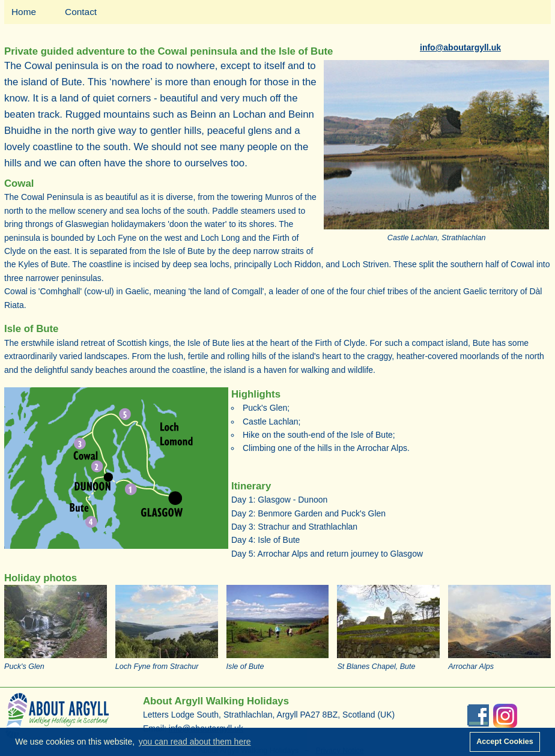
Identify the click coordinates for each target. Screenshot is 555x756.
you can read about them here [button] (195, 742)
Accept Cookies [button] (505, 742)
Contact (81, 12)
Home (24, 12)
